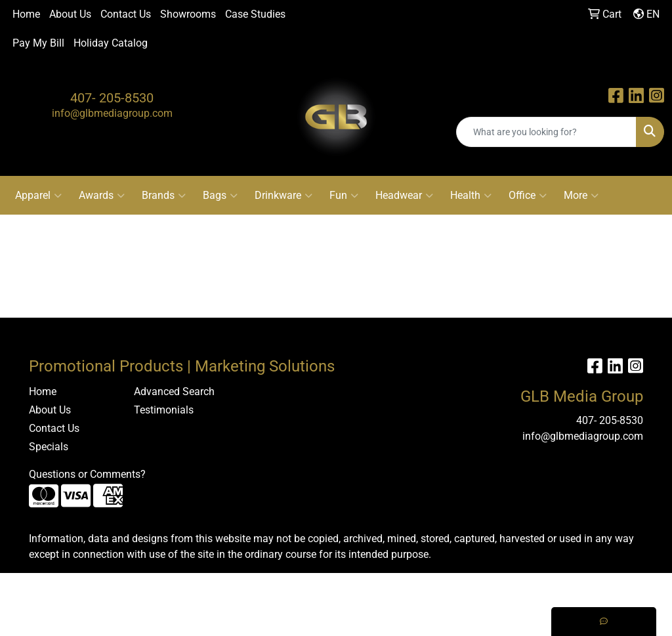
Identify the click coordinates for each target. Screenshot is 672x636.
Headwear (404, 196)
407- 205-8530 (112, 98)
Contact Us (126, 14)
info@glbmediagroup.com (112, 113)
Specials (49, 447)
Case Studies (255, 14)
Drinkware (283, 196)
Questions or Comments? (87, 474)
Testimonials (164, 410)
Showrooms (188, 14)
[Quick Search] (546, 132)
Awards (102, 196)
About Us (70, 14)
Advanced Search (174, 392)
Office (528, 196)
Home (26, 14)
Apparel (38, 196)
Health (471, 196)
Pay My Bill (38, 43)
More (581, 196)
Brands (164, 196)
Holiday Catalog (111, 43)
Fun (344, 196)
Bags (220, 196)
